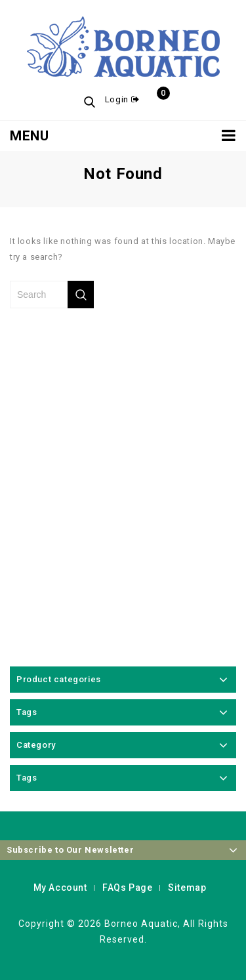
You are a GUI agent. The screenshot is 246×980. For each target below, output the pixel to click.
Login (118, 99)
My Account (60, 888)
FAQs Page (127, 888)
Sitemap (187, 888)
